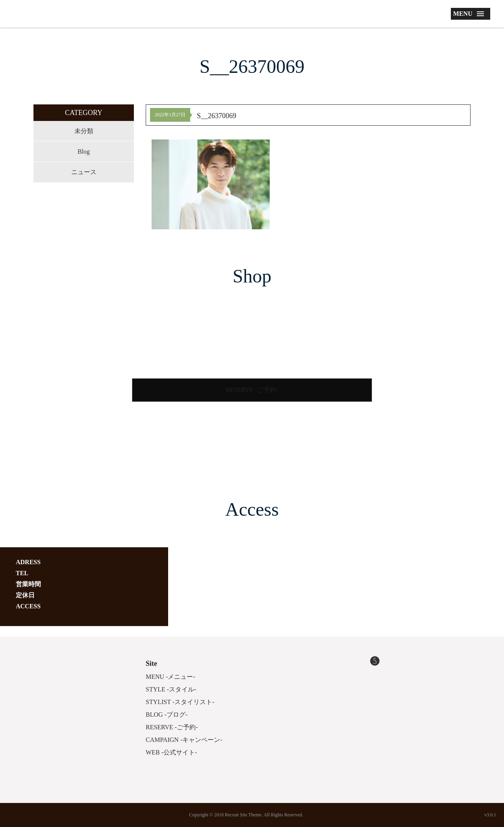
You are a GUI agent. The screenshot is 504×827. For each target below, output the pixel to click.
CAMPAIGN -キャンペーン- (184, 740)
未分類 (84, 131)
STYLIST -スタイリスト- (180, 702)
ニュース (84, 172)
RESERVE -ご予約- (252, 390)
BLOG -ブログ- (167, 715)
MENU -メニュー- (170, 677)
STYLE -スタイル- (171, 689)
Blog (84, 151)
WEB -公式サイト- (171, 752)
